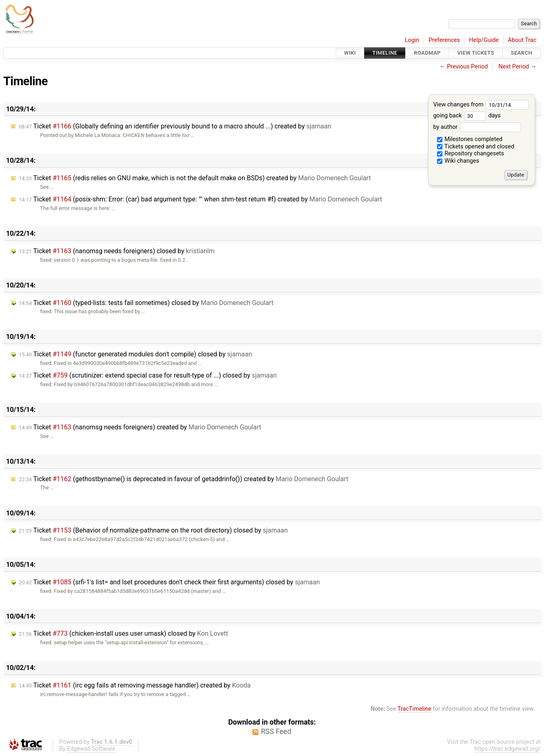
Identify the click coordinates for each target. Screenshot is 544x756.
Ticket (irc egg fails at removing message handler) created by (135, 685)
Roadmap (427, 53)
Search (522, 53)
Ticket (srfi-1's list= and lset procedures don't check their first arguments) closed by (169, 582)
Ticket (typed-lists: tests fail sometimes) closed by (146, 303)
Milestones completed (470, 139)
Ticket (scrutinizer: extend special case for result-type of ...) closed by (148, 375)
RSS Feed (276, 732)
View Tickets (476, 53)
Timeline (385, 53)
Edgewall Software (91, 749)
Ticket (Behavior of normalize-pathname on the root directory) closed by (153, 530)
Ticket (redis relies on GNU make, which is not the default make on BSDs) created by (195, 178)
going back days (467, 116)
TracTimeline (414, 709)
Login (412, 40)
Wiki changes (458, 161)
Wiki (350, 53)
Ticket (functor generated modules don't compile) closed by (135, 354)
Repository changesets (471, 154)
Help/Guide (484, 40)
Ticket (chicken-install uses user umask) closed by (123, 633)
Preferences (444, 40)
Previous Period (467, 67)
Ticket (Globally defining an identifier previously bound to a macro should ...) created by (175, 126)
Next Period (514, 67)
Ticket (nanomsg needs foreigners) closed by (117, 251)
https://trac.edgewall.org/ (507, 749)
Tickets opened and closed (476, 147)
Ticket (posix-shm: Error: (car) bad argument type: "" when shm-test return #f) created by (200, 199)
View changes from (481, 105)
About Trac (522, 40)
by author (477, 127)
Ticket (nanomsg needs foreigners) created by (140, 427)
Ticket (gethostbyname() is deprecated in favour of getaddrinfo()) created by (184, 479)
